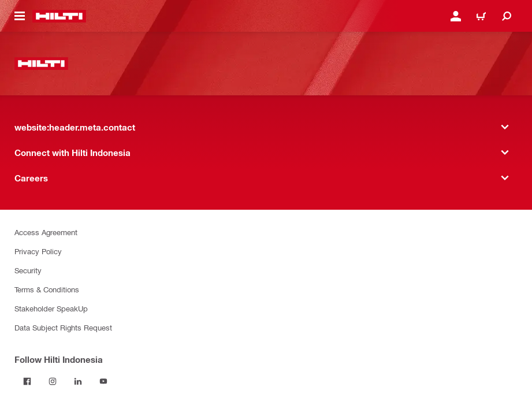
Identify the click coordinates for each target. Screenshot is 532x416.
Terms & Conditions (47, 289)
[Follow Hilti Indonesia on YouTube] (103, 381)
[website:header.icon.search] (507, 16)
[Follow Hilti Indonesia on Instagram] (53, 381)
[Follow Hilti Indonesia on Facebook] (27, 381)
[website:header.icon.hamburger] (20, 16)
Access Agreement (46, 232)
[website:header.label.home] (59, 16)
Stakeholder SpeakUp (51, 308)
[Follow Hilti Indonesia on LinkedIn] (78, 381)
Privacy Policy (38, 251)
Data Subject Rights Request (63, 327)
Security (28, 270)
